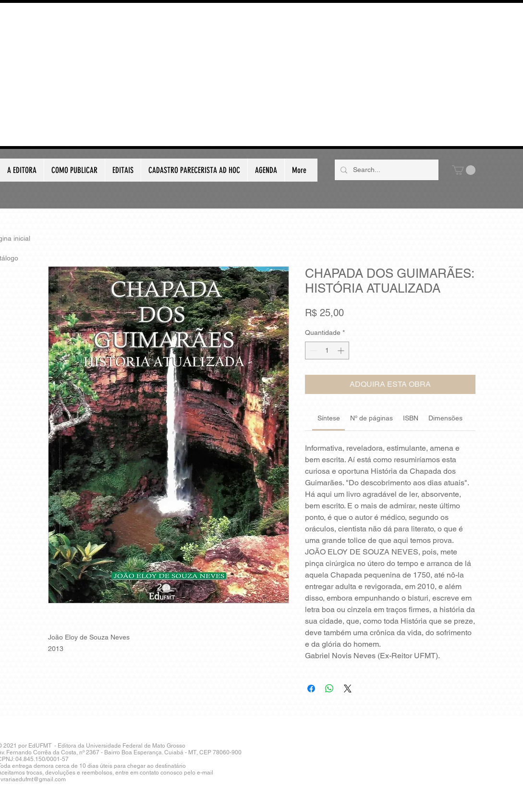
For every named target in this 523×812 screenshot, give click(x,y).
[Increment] (342, 351)
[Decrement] (312, 351)
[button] (464, 170)
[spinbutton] (327, 351)
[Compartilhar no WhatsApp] (329, 689)
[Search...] (386, 170)
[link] (329, 418)
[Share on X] (348, 689)
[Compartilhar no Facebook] (311, 689)
